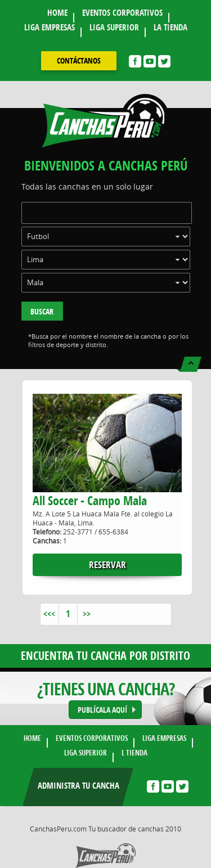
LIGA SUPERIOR (114, 27)
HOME (57, 13)
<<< (49, 614)
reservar (107, 565)
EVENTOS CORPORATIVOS (122, 13)
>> (87, 614)
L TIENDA (134, 753)
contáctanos (79, 60)
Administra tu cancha (78, 786)
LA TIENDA (170, 27)
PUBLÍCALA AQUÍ (102, 710)
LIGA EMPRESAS (50, 27)
